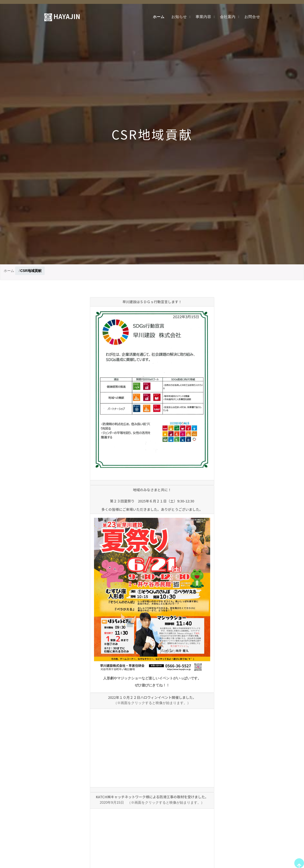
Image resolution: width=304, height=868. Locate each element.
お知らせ (179, 17)
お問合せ (252, 17)
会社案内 (228, 17)
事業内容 (203, 17)
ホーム (159, 17)
